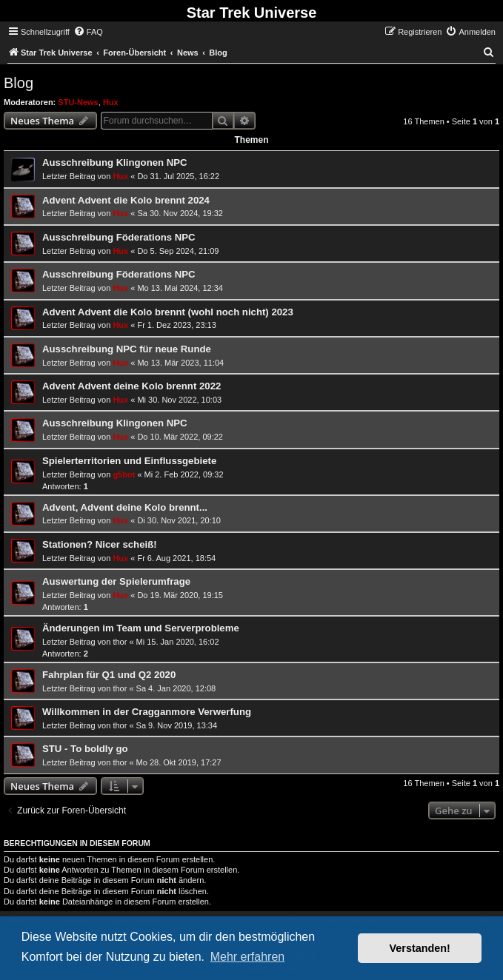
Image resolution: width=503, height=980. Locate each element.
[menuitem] (88, 32)
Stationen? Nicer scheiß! (100, 544)
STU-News (78, 102)
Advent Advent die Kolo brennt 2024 (126, 200)
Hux (111, 102)
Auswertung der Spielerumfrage (116, 581)
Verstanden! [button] (420, 948)
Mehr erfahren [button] (248, 957)
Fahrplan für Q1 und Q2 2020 (109, 675)
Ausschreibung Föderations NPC (119, 237)
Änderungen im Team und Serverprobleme (141, 628)
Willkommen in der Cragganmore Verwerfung (147, 712)
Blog (19, 83)
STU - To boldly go (85, 749)
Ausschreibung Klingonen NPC (115, 162)
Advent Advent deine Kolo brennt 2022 (131, 386)
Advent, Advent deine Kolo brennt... (125, 507)
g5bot (124, 474)
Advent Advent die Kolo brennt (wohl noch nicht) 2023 (168, 312)
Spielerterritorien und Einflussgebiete (129, 461)
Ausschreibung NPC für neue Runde (127, 349)
